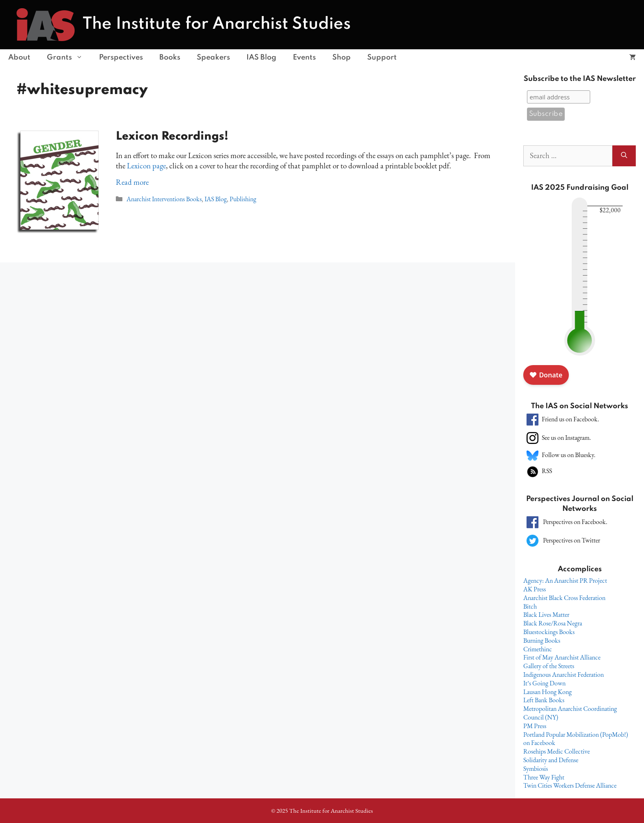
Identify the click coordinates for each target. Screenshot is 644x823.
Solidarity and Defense (551, 760)
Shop (342, 57)
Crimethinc (538, 649)
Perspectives (121, 57)
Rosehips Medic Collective (557, 751)
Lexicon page (146, 166)
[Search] (624, 156)
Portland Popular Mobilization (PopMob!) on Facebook (576, 739)
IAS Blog (261, 57)
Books (170, 57)
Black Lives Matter (546, 615)
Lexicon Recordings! (172, 137)
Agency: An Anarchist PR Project (565, 580)
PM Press (535, 726)
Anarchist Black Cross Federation (564, 598)
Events (304, 57)
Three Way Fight (544, 777)
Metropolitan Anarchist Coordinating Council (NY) (570, 713)
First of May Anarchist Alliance (562, 657)
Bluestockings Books (549, 632)
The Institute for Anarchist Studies (217, 24)
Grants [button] (69, 57)
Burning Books (542, 640)
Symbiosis (536, 769)
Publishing (243, 199)
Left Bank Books (544, 700)
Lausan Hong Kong (547, 692)
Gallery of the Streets (549, 666)
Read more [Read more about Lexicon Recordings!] (132, 182)
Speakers (213, 57)
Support (382, 57)
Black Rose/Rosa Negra (553, 623)
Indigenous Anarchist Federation (563, 675)
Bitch (530, 606)
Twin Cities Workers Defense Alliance (570, 785)
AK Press (535, 589)
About (19, 57)
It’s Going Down (544, 683)
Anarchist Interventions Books (164, 199)
